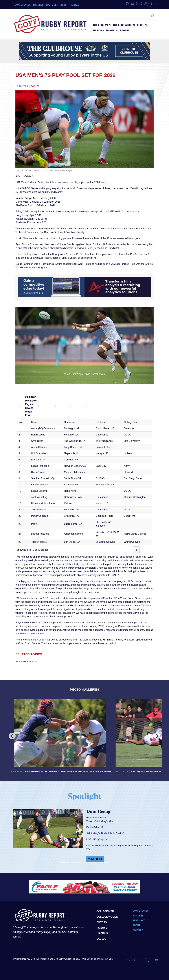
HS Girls (112, 30)
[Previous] (12, 736)
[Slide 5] (93, 380)
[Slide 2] (76, 380)
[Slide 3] (82, 380)
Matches (38, 5)
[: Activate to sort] (20, 399)
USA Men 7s (30, 662)
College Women (124, 25)
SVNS (19, 662)
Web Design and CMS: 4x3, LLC (97, 959)
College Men (102, 25)
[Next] (157, 736)
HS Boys (98, 30)
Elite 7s (142, 25)
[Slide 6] (98, 380)
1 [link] (136, 550)
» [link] (149, 550)
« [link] (124, 550)
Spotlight (52, 5)
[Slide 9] (107, 862)
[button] (26, 346)
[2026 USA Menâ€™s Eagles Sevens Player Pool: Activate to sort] (51, 399)
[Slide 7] (96, 862)
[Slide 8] (101, 862)
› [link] (143, 550)
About (64, 5)
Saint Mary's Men (104, 821)
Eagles (125, 30)
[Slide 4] (87, 380)
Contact (76, 5)
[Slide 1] (71, 380)
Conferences (23, 5)
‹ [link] (130, 550)
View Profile (95, 859)
